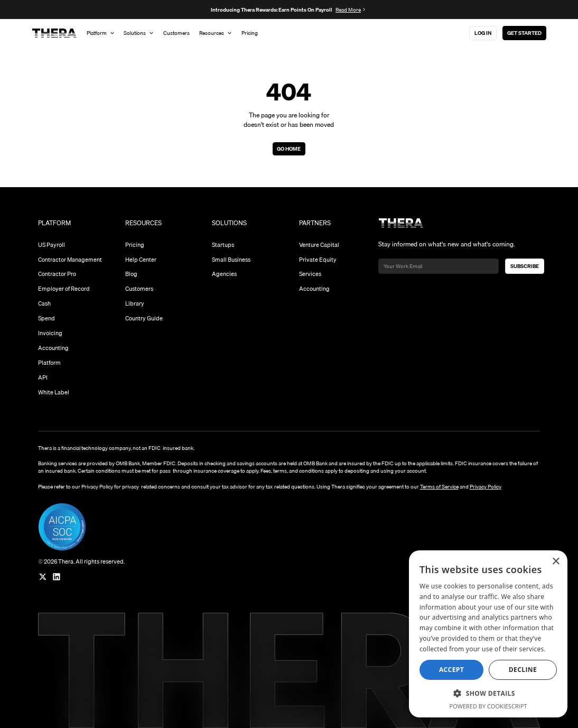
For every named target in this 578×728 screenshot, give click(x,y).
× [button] (556, 562)
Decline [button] (523, 670)
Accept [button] (451, 670)
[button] (488, 693)
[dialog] (488, 634)
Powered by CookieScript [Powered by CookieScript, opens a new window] (488, 706)
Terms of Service (439, 486)
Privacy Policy (486, 486)
